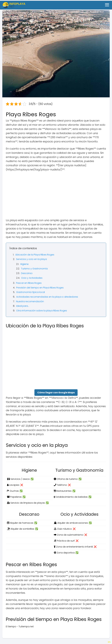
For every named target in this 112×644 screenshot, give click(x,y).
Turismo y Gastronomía (34, 269)
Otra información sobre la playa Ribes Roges (42, 311)
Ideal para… (23, 306)
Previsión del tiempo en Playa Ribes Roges (40, 288)
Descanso (27, 273)
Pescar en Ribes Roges (29, 283)
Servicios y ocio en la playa (31, 259)
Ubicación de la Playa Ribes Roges (35, 255)
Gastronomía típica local (30, 292)
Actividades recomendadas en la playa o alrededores (47, 297)
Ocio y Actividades (32, 278)
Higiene (24, 264)
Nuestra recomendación (30, 301)
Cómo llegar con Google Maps (56, 393)
